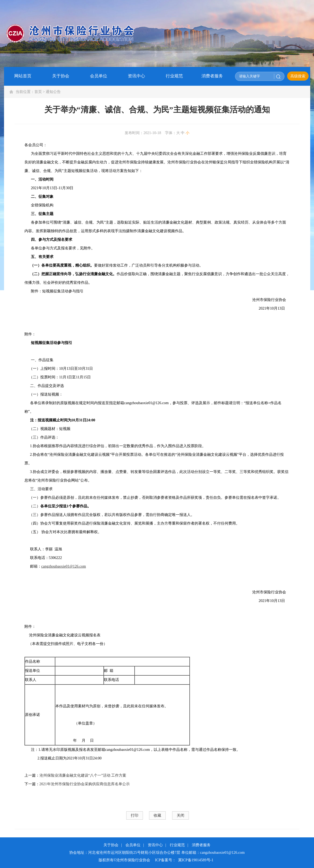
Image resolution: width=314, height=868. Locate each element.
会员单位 (133, 845)
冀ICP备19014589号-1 (196, 860)
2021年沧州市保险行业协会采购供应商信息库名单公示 (85, 784)
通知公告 (53, 92)
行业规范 (177, 845)
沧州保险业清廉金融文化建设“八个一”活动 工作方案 (83, 775)
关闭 (181, 815)
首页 (38, 92)
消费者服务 (201, 845)
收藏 (157, 815)
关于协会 (111, 845)
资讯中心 (155, 845)
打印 (135, 815)
